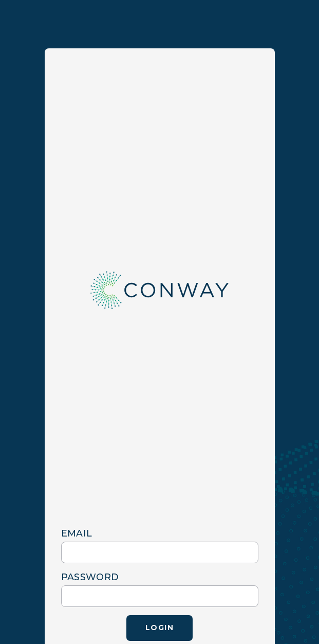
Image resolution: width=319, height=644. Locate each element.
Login (159, 628)
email (77, 533)
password (90, 577)
